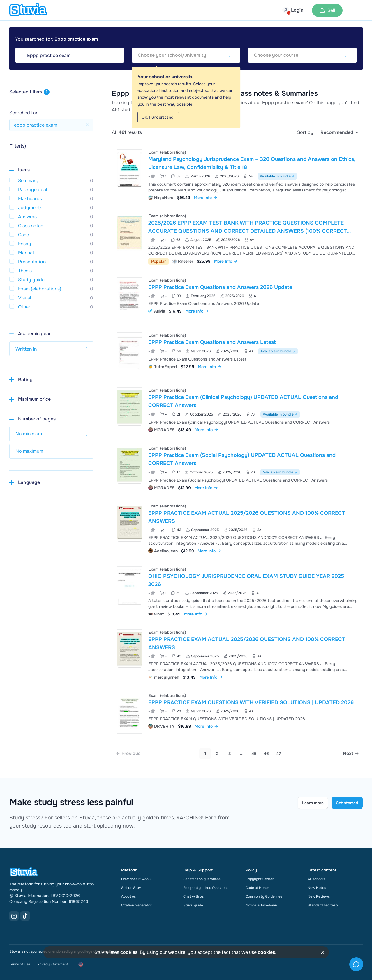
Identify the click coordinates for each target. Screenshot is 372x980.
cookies (129, 952)
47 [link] (278, 754)
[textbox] (186, 55)
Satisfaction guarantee (202, 879)
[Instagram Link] (14, 916)
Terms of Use (20, 964)
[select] (340, 132)
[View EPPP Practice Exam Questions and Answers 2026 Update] (237, 298)
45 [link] (254, 754)
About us (128, 896)
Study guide (193, 905)
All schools (316, 879)
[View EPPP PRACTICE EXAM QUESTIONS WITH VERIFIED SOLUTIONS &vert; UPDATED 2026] (237, 713)
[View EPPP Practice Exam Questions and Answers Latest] (237, 353)
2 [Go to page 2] (217, 754)
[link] (128, 754)
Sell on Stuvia (132, 888)
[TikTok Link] (25, 916)
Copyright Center (260, 879)
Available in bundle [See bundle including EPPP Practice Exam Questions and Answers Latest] (278, 351)
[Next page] (351, 754)
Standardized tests (323, 905)
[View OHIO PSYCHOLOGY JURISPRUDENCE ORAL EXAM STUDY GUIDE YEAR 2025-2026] (237, 591)
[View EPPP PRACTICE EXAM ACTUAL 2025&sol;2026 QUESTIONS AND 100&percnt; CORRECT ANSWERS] (237, 528)
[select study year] (51, 349)
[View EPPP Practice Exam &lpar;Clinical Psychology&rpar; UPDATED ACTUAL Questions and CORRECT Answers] (237, 409)
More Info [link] (206, 198)
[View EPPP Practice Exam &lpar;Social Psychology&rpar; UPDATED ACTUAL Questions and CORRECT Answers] (237, 467)
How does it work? (136, 879)
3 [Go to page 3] (230, 754)
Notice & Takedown (261, 905)
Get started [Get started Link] (347, 803)
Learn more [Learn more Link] (313, 803)
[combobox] (186, 55)
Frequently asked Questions (206, 888)
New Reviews (319, 896)
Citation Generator (136, 905)
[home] (28, 10)
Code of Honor (257, 888)
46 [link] (266, 754)
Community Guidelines (264, 896)
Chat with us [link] (193, 896)
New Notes (317, 888)
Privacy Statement (53, 964)
